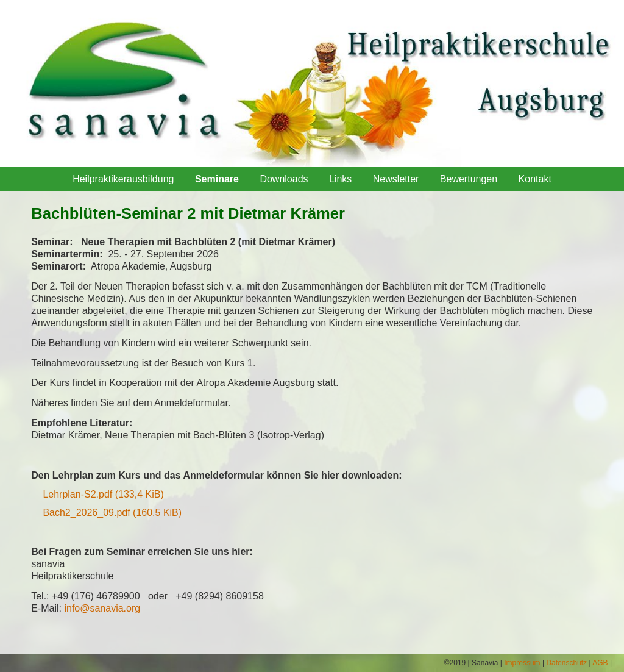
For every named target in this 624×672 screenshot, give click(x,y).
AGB (600, 663)
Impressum (522, 663)
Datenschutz (566, 663)
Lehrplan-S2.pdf (103, 494)
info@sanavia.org (102, 608)
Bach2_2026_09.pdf (112, 513)
